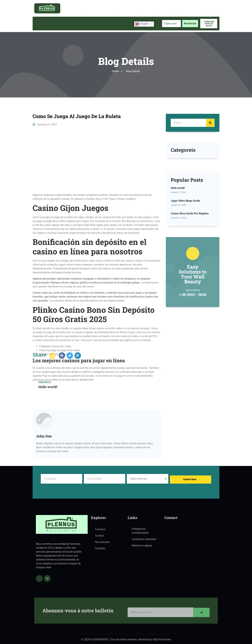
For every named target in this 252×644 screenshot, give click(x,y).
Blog (102, 23)
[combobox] (171, 24)
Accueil (40, 23)
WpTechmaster (162, 641)
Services (86, 24)
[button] (62, 361)
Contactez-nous (120, 23)
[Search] (210, 123)
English (142, 24)
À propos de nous (61, 23)
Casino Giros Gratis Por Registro (190, 253)
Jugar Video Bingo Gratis (185, 240)
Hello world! (178, 227)
